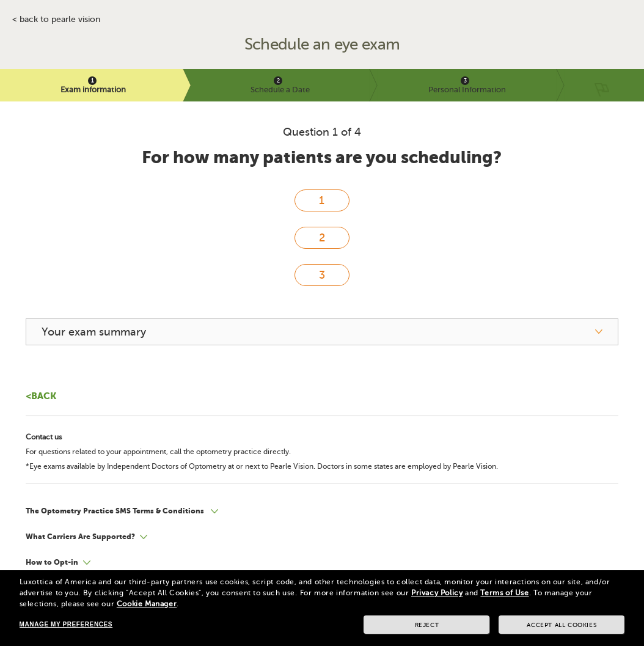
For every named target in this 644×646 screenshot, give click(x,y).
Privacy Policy (437, 593)
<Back (41, 396)
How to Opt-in (52, 562)
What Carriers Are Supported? (80, 537)
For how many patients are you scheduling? (322, 157)
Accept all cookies (562, 625)
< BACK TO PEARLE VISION (56, 20)
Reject (427, 625)
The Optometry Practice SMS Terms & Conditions (116, 511)
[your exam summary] (322, 332)
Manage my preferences (66, 624)
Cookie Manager (147, 604)
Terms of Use (504, 593)
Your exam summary (94, 332)
